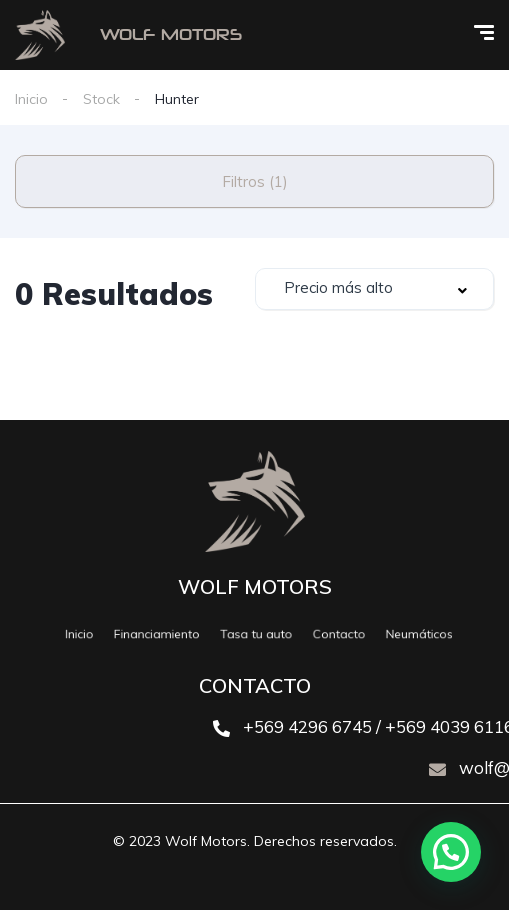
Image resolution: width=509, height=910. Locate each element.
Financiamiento (168, 634)
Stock (101, 99)
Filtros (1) (255, 181)
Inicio (31, 99)
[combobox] (375, 289)
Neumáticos (399, 634)
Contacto (329, 634)
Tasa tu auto (256, 634)
